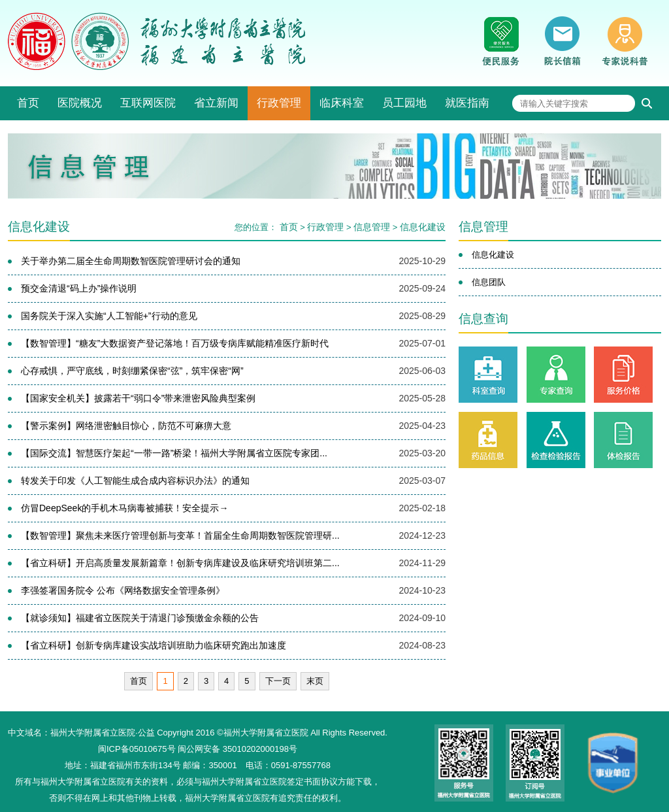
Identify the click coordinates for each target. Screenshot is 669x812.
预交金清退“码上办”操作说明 (79, 288)
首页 (28, 103)
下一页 (278, 681)
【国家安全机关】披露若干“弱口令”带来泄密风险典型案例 (138, 398)
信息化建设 (423, 227)
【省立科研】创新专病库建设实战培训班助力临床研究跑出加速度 (154, 645)
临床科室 (342, 103)
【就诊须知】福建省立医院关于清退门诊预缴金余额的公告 (140, 618)
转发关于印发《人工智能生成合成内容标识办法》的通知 (135, 481)
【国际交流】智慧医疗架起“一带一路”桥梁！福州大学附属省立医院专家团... (174, 453)
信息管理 (372, 227)
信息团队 (489, 282)
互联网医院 (148, 103)
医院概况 (80, 103)
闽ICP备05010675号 (137, 749)
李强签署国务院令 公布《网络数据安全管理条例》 (123, 590)
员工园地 (404, 103)
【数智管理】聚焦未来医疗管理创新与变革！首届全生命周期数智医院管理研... (180, 535)
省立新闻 (216, 103)
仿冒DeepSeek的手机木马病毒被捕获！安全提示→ (124, 508)
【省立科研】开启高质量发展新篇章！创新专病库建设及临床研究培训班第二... (180, 563)
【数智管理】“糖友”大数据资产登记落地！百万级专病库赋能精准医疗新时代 (175, 343)
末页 (315, 681)
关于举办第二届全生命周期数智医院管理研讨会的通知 (131, 261)
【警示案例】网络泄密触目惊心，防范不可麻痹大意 (126, 426)
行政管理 (279, 103)
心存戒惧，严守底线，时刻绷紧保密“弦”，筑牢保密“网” (132, 371)
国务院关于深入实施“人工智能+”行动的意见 (109, 316)
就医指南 (467, 103)
